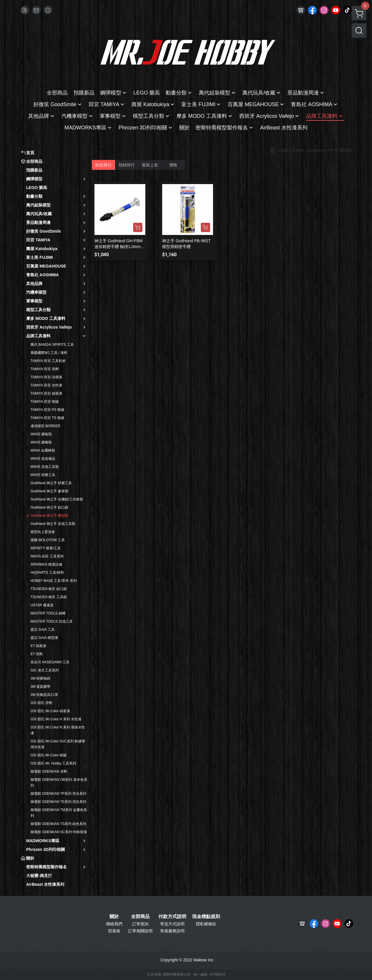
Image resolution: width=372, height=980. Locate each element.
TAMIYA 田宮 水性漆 (46, 385)
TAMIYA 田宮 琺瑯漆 (46, 377)
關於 (114, 917)
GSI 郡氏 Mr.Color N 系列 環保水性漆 (58, 730)
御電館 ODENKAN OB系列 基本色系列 (59, 783)
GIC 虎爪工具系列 (45, 670)
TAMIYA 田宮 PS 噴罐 (47, 410)
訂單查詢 (140, 924)
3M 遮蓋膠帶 (40, 687)
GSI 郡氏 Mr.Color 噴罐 (49, 755)
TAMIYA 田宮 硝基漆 (46, 393)
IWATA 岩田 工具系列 (47, 556)
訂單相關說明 (140, 931)
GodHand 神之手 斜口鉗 (49, 507)
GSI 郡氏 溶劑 (41, 703)
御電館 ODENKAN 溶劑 (49, 771)
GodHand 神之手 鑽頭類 (49, 516)
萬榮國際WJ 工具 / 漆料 (49, 353)
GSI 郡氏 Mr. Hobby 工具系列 (53, 763)
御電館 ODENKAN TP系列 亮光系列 (58, 794)
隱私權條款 (206, 924)
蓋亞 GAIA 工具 (43, 630)
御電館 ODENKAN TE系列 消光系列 (58, 802)
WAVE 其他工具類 (45, 467)
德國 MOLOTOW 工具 (48, 540)
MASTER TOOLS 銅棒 (48, 613)
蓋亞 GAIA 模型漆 (44, 638)
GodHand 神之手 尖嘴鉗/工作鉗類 (57, 499)
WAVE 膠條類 (41, 442)
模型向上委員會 (43, 532)
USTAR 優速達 (42, 605)
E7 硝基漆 (38, 646)
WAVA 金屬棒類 (43, 450)
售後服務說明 (172, 931)
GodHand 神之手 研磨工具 (51, 483)
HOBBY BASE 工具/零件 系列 (54, 581)
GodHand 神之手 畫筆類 (49, 491)
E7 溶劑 (37, 654)
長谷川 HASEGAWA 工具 (50, 662)
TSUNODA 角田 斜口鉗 (49, 589)
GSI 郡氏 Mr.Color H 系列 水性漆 (56, 719)
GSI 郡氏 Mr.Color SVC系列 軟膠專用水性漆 (58, 744)
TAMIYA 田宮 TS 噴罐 (47, 418)
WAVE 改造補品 (43, 459)
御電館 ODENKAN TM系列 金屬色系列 (59, 813)
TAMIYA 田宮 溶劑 (45, 369)
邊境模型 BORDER (45, 426)
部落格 (114, 931)
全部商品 (140, 917)
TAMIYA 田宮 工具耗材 (48, 361)
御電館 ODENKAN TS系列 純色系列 (58, 824)
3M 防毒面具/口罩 (44, 695)
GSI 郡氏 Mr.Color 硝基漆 (50, 711)
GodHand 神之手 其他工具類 (53, 524)
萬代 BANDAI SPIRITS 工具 (52, 345)
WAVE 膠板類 (41, 434)
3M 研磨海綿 (40, 678)
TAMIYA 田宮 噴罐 (45, 402)
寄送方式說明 (172, 924)
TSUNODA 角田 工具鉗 (49, 597)
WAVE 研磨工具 (43, 475)
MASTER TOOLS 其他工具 (52, 621)
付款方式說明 (172, 917)
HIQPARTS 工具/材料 (47, 573)
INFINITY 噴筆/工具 (46, 548)
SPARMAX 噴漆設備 (46, 564)
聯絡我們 (114, 924)
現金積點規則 (206, 917)
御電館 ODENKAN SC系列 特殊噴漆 (59, 832)
